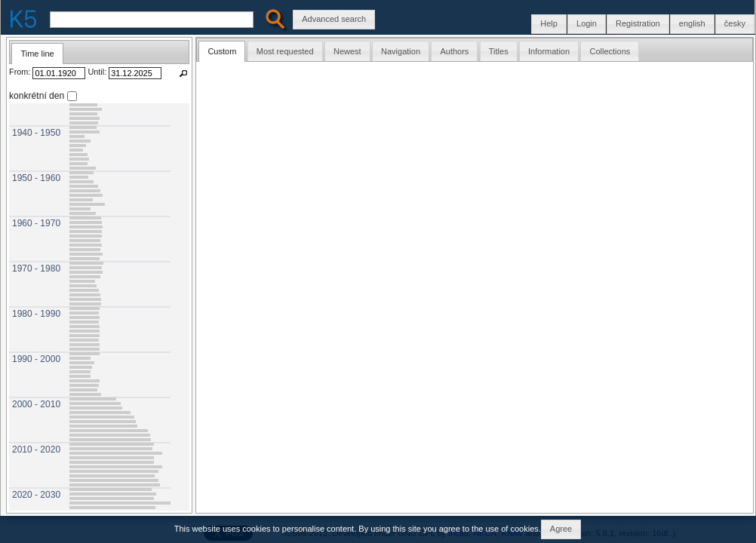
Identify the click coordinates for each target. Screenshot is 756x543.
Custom (222, 51)
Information (549, 51)
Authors (454, 51)
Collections (610, 51)
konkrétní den (37, 95)
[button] (735, 24)
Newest (347, 51)
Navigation (401, 51)
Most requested (285, 51)
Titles (499, 51)
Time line (37, 54)
